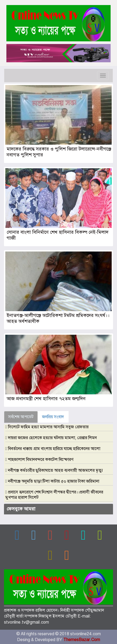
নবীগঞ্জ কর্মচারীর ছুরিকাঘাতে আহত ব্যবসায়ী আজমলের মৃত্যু (55, 470)
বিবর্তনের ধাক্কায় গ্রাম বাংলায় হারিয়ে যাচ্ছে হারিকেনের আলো (54, 449)
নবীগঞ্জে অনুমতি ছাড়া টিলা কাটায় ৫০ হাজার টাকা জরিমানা (54, 481)
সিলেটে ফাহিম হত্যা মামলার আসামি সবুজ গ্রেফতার (48, 427)
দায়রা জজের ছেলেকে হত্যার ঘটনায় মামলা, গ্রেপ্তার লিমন (52, 438)
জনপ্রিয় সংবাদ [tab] (53, 417)
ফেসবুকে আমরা (21, 509)
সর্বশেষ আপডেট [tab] (21, 417)
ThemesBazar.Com (82, 640)
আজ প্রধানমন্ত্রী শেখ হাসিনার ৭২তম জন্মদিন (46, 399)
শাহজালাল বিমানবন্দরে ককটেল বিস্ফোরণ (41, 460)
